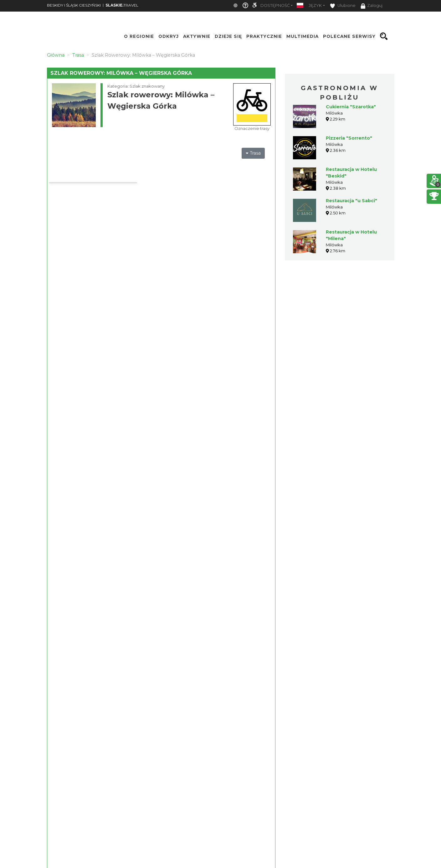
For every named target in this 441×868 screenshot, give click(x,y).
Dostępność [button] (275, 5)
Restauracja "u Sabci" (351, 201)
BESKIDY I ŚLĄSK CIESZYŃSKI (74, 5)
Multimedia (303, 36)
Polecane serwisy (349, 36)
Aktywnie (197, 36)
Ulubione (343, 6)
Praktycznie (264, 36)
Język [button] (315, 5)
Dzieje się (228, 36)
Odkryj (169, 36)
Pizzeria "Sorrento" (349, 138)
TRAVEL (122, 5)
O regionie (139, 36)
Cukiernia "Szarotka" (351, 107)
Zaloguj (372, 6)
